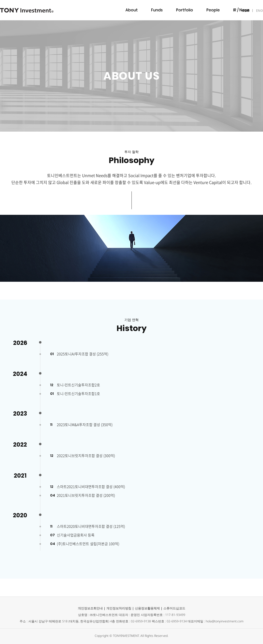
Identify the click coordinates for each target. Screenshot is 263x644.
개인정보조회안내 (90, 608)
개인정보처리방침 (119, 608)
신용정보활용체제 (147, 608)
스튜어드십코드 (174, 608)
